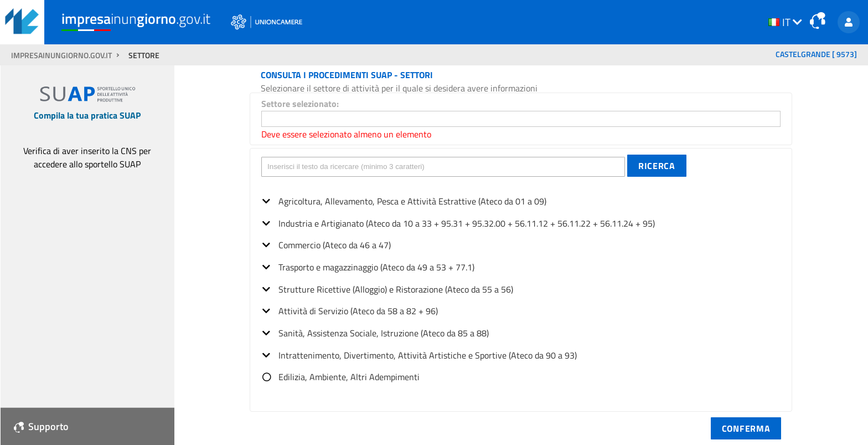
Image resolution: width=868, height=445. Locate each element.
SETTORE (144, 55)
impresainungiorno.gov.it (62, 55)
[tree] (521, 286)
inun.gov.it (136, 18)
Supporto (41, 426)
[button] (657, 166)
